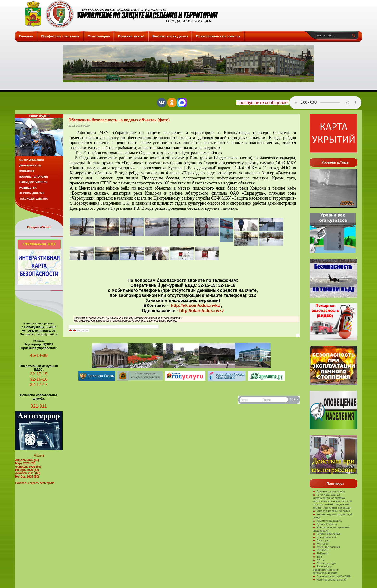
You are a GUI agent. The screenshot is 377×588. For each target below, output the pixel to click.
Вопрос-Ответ (39, 227)
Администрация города (329, 491)
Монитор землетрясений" (330, 580)
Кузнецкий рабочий (326, 547)
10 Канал (320, 553)
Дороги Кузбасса (325, 524)
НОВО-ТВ (321, 550)
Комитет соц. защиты (327, 521)
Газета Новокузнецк (327, 534)
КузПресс (320, 544)
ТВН (317, 557)
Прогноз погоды (324, 563)
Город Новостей (324, 537)
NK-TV (319, 560)
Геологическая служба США (332, 576)
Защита (119, 14)
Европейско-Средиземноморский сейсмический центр (325, 570)
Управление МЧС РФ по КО (331, 511)
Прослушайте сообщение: (263, 103)
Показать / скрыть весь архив (35, 483)
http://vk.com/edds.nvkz (195, 306)
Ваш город (321, 540)
